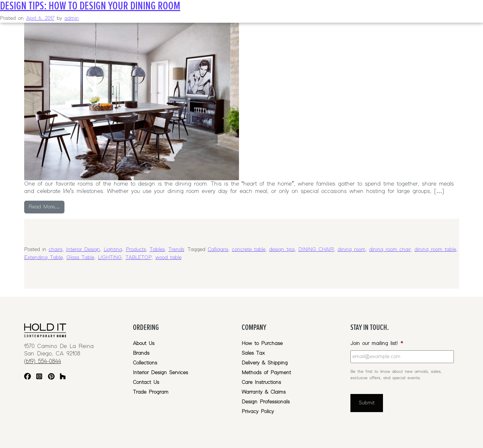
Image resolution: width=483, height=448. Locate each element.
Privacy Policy (258, 412)
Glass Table (80, 258)
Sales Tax (253, 353)
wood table (168, 258)
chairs (56, 250)
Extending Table (43, 258)
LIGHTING (110, 258)
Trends (176, 250)
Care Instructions (261, 382)
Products (136, 250)
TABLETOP (139, 258)
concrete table (249, 250)
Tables (157, 250)
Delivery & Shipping (265, 363)
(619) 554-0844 (43, 361)
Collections (145, 363)
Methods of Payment (266, 373)
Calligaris (218, 250)
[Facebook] (28, 377)
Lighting (113, 250)
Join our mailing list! (377, 343)
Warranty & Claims (264, 392)
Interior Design (83, 250)
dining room (352, 250)
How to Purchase (262, 343)
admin (72, 18)
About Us (144, 343)
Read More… (46, 206)
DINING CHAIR (316, 250)
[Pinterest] (51, 377)
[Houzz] (63, 377)
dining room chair (390, 250)
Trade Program (151, 392)
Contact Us (146, 382)
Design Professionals (266, 402)
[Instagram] (39, 377)
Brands (141, 353)
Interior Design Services (160, 373)
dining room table (435, 250)
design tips (282, 250)
